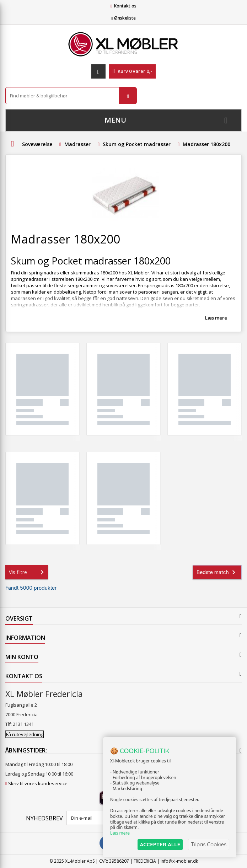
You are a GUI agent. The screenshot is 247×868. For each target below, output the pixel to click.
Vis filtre (28, 572)
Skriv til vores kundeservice (38, 783)
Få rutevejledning (25, 734)
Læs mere (216, 318)
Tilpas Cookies (209, 844)
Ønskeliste (123, 18)
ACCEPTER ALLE (160, 844)
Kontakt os (125, 6)
